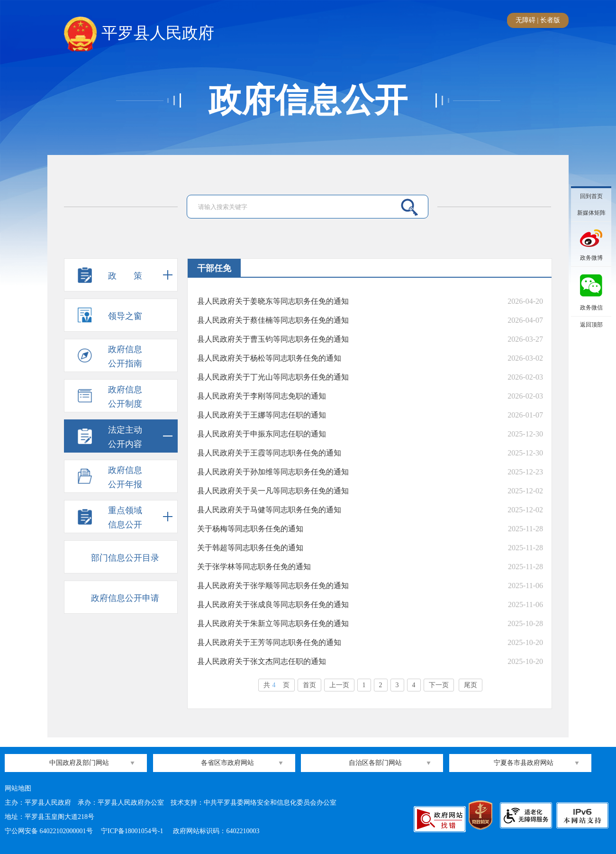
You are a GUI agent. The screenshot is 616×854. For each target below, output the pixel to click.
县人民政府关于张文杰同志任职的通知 (262, 661)
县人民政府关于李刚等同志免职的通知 (262, 396)
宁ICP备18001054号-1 (133, 831)
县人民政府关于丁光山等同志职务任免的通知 (273, 377)
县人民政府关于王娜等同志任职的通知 (262, 415)
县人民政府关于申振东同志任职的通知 (262, 434)
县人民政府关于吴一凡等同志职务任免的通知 (273, 491)
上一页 (339, 685)
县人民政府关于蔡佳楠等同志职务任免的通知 (273, 320)
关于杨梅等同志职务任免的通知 (250, 529)
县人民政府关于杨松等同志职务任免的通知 (269, 358)
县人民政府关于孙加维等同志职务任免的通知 (273, 472)
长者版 (550, 20)
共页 (276, 685)
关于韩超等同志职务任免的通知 (250, 548)
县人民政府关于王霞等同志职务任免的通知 (269, 453)
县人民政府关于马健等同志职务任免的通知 (269, 510)
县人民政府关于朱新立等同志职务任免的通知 (273, 623)
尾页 (471, 685)
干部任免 (214, 268)
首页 (309, 685)
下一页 (439, 685)
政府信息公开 (308, 100)
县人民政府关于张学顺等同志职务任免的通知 (273, 586)
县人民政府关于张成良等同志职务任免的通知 (273, 604)
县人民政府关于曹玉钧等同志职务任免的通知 (273, 339)
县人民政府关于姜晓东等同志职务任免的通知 (273, 301)
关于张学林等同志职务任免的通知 (254, 567)
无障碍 (525, 20)
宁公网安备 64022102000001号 (49, 831)
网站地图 (18, 788)
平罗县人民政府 (139, 34)
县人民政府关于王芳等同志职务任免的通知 (269, 642)
